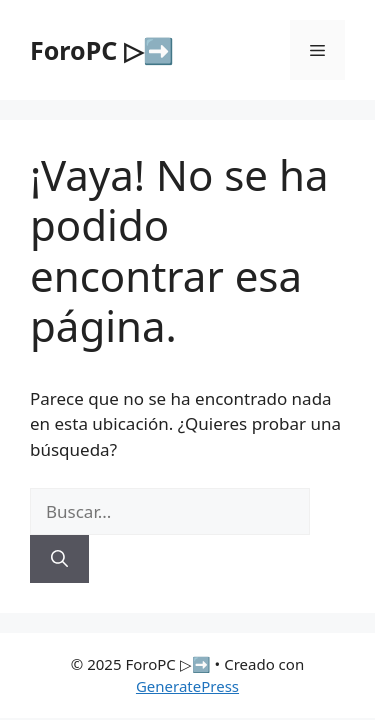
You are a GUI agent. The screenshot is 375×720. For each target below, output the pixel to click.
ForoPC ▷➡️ (102, 50)
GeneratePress (187, 686)
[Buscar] (59, 559)
